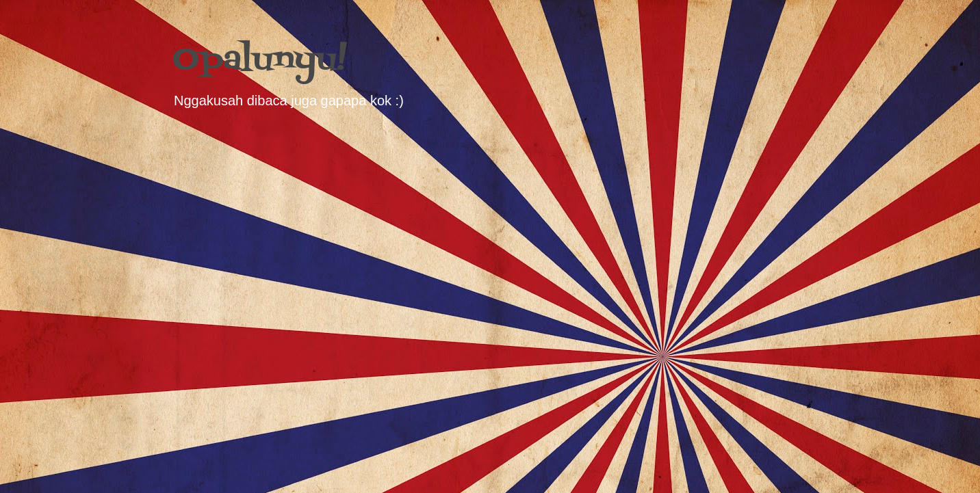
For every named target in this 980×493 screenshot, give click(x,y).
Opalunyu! (260, 61)
